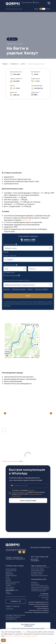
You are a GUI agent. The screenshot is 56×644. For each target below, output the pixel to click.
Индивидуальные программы (40, 589)
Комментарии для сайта (12, 461)
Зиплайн (8, 585)
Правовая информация (41, 606)
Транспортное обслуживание (40, 587)
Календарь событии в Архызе (15, 615)
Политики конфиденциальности (23, 491)
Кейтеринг (34, 582)
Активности (14, 64)
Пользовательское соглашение (39, 610)
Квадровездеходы (11, 575)
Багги (23, 64)
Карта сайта (45, 598)
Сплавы (8, 579)
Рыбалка (8, 580)
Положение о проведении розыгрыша (37, 612)
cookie (23, 632)
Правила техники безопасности (39, 604)
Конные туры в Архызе (38, 571)
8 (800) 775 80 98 (12, 606)
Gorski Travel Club (44, 596)
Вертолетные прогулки (13, 582)
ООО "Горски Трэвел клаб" (40, 557)
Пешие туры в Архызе (38, 569)
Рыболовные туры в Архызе (39, 575)
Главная (9, 44)
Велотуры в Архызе (37, 572)
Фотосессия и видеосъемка (40, 586)
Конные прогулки (11, 571)
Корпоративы (35, 584)
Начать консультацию (28, 500)
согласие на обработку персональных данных (21, 636)
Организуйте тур (11, 619)
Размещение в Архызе (13, 617)
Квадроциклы (10, 574)
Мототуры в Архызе (37, 574)
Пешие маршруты (11, 569)
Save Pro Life (26, 220)
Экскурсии (9, 594)
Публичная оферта (43, 608)
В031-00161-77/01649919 (35, 560)
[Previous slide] (5, 413)
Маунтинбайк (10, 590)
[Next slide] (51, 413)
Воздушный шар (11, 584)
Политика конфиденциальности (38, 602)
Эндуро (8, 592)
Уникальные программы (39, 591)
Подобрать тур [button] (16, 601)
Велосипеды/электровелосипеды (12, 589)
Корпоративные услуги (39, 579)
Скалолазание (10, 587)
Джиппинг (9, 572)
